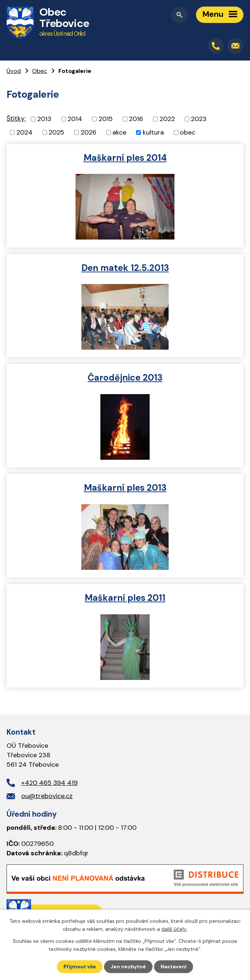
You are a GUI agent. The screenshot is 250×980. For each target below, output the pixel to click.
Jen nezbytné (128, 967)
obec (188, 132)
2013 (44, 119)
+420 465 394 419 (49, 783)
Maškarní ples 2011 (125, 598)
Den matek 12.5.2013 (125, 268)
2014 (75, 119)
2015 (106, 119)
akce (119, 132)
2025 (56, 132)
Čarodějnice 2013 (125, 378)
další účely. (174, 929)
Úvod (14, 71)
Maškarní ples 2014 (125, 158)
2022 (167, 119)
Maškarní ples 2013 (125, 488)
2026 (89, 132)
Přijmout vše (80, 967)
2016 (136, 119)
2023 (199, 119)
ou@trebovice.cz (47, 796)
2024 (24, 132)
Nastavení (174, 967)
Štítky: (16, 118)
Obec (40, 71)
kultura (153, 132)
